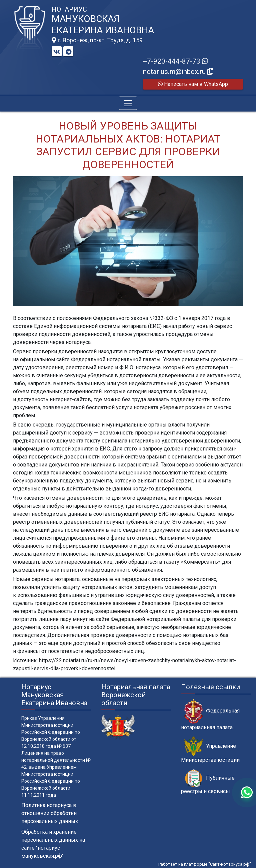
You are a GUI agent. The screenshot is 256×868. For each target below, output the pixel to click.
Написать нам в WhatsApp (193, 84)
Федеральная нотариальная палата (210, 715)
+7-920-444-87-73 (175, 61)
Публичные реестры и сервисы (208, 782)
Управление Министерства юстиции (210, 750)
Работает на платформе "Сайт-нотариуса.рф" (205, 864)
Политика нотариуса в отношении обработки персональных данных (50, 813)
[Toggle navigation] (128, 103)
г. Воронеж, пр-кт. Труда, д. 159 (97, 40)
